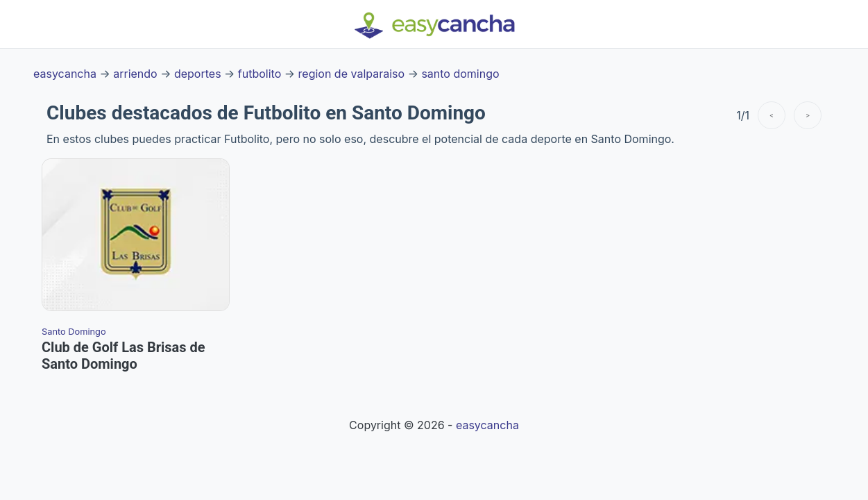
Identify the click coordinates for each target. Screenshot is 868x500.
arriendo (135, 74)
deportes (198, 74)
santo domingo (460, 74)
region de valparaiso (352, 74)
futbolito (259, 74)
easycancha (65, 74)
